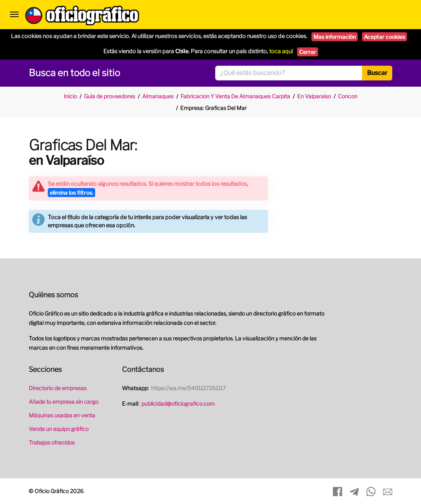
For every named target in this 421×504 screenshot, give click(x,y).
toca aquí (281, 51)
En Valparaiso (314, 96)
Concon (348, 96)
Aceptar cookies (384, 37)
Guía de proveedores (110, 96)
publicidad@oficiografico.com (178, 404)
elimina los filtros (71, 193)
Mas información (335, 37)
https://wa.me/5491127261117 (188, 388)
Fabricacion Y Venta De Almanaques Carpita (235, 96)
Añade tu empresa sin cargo (63, 402)
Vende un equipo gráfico (59, 429)
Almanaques (158, 96)
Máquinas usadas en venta (62, 415)
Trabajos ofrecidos (52, 442)
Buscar (377, 73)
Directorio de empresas (58, 388)
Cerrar (308, 52)
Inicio (70, 96)
